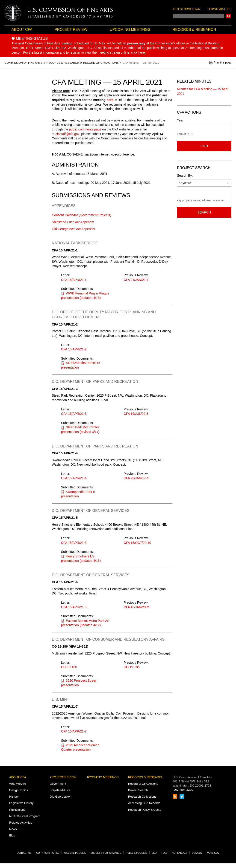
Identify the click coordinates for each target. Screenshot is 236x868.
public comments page (85, 129)
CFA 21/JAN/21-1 (136, 280)
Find (204, 146)
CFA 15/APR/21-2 (74, 349)
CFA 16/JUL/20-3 (136, 414)
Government (58, 784)
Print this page (223, 63)
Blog (12, 835)
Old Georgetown (187, 9)
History (14, 797)
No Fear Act (179, 853)
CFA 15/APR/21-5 (74, 543)
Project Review (71, 30)
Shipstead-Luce (219, 9)
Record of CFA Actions (143, 784)
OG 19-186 (69, 667)
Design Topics (19, 790)
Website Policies (75, 853)
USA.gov (197, 853)
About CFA (22, 30)
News (13, 829)
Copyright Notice (48, 853)
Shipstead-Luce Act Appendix (73, 222)
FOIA (164, 853)
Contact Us (24, 853)
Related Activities (21, 823)
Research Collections (142, 797)
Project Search (138, 790)
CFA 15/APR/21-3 (74, 414)
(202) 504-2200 (183, 790)
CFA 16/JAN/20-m (136, 607)
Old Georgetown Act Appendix (73, 229)
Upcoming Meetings (130, 30)
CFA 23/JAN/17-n (136, 478)
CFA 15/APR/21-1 (74, 280)
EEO (154, 853)
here (110, 100)
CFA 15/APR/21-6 (74, 607)
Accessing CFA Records (144, 803)
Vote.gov (213, 853)
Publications (17, 810)
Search (229, 16)
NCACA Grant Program (25, 816)
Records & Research (194, 30)
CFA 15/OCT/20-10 (137, 543)
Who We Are (18, 784)
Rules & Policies (136, 853)
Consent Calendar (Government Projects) (82, 215)
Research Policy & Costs (145, 810)
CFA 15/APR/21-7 (74, 731)
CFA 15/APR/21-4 (74, 478)
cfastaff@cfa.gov (67, 134)
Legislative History (21, 803)
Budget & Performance (106, 853)
